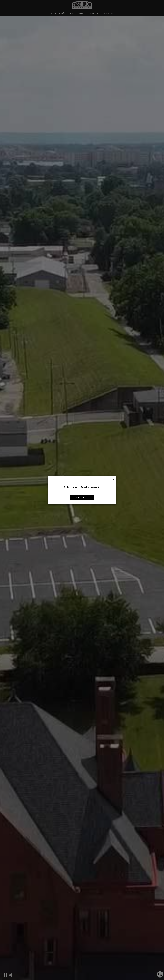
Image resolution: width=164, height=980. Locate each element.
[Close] (113, 479)
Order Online (82, 497)
